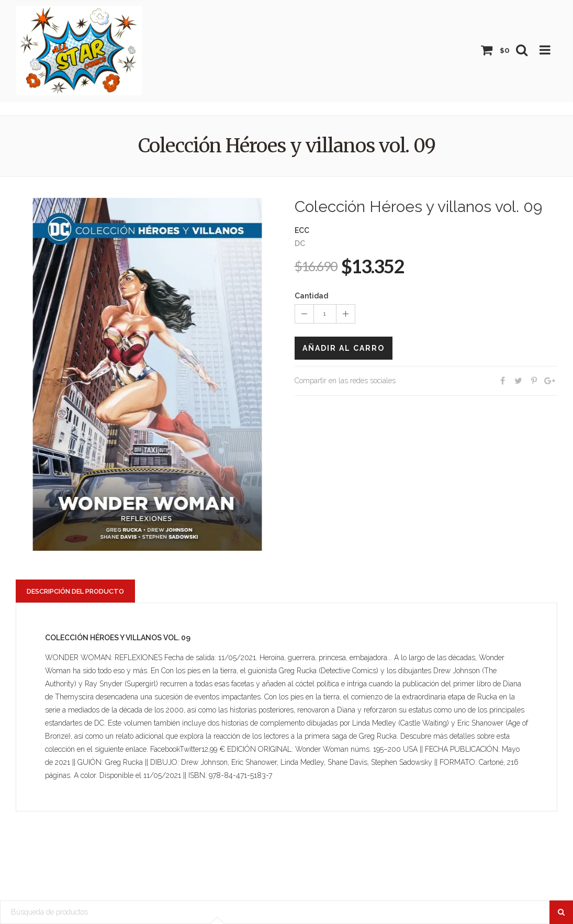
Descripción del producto (75, 591)
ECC (302, 230)
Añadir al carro (344, 348)
